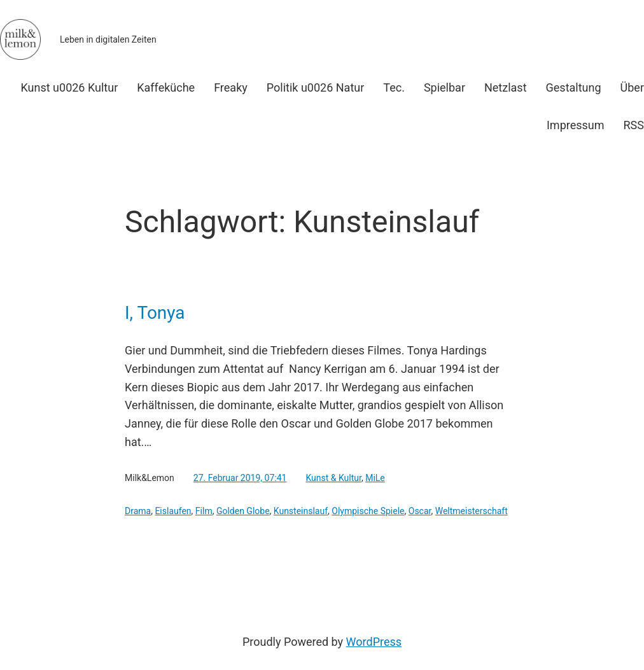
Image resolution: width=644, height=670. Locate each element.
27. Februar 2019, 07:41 (240, 478)
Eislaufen (173, 511)
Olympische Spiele (368, 511)
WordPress (374, 642)
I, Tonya (155, 313)
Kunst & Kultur (333, 478)
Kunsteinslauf (301, 511)
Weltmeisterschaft (472, 511)
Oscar (420, 511)
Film (204, 511)
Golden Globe (243, 511)
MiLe (375, 478)
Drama (138, 511)
